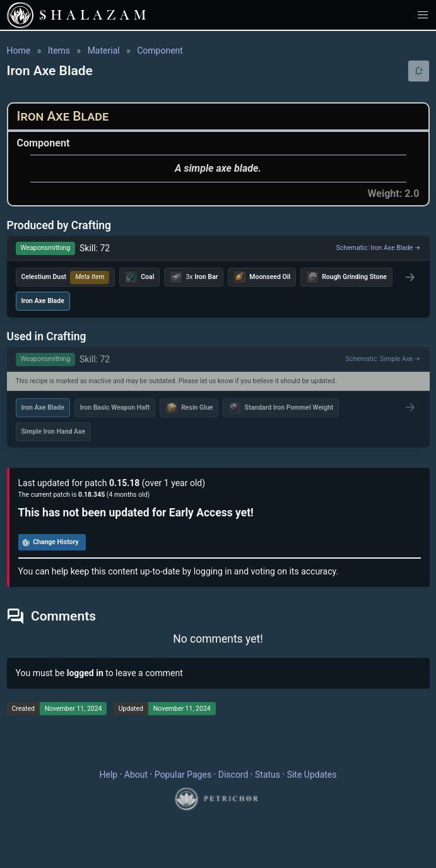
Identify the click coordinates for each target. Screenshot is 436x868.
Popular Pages (183, 775)
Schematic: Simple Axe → (383, 359)
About (136, 775)
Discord (233, 775)
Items (59, 51)
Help (109, 775)
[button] (423, 15)
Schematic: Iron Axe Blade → (379, 248)
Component (160, 51)
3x (194, 277)
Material (104, 51)
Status (268, 775)
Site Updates (312, 775)
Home (19, 51)
